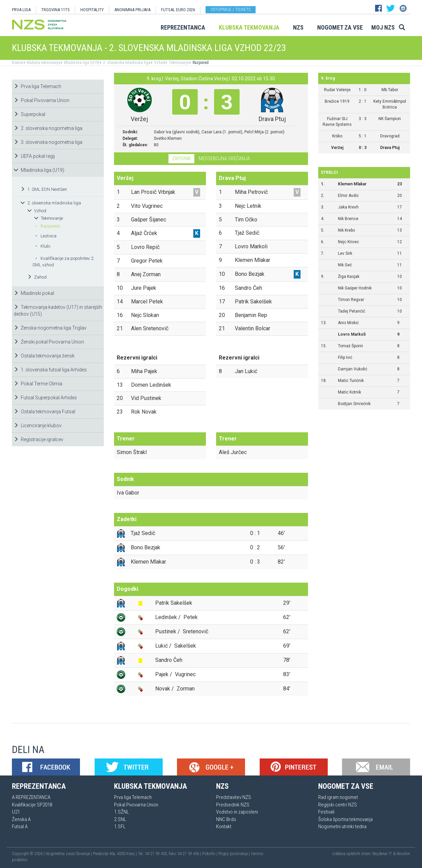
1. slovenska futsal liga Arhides (50, 370)
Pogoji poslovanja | (235, 854)
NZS (298, 27)
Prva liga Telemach (37, 86)
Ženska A (21, 819)
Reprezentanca (183, 27)
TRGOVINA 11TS (55, 10)
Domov (18, 63)
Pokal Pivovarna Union (42, 100)
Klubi (43, 246)
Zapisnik (181, 158)
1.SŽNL (121, 812)
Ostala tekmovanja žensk (44, 356)
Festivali (326, 812)
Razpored (200, 63)
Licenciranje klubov (38, 425)
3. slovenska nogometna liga (48, 142)
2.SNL (120, 819)
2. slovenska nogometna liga (48, 128)
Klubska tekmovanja (249, 27)
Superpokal (29, 114)
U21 (16, 812)
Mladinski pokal (34, 293)
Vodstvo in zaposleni (237, 812)
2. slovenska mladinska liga (126, 63)
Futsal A (20, 827)
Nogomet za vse (340, 27)
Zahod (37, 277)
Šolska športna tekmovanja (345, 819)
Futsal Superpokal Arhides (45, 398)
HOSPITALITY (92, 10)
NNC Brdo (226, 819)
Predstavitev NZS (234, 797)
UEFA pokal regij (34, 156)
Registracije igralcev (38, 439)
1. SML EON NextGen (44, 189)
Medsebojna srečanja (224, 158)
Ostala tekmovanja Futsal (44, 412)
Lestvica (46, 236)
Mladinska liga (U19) (81, 63)
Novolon (403, 854)
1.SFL (120, 827)
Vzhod (159, 63)
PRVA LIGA (21, 10)
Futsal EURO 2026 (178, 10)
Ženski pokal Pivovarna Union (49, 342)
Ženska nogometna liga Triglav (50, 328)
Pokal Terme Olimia (38, 384)
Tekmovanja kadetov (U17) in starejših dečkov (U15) (58, 311)
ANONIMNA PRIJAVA (132, 10)
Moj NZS (383, 27)
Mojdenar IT (382, 854)
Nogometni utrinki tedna (342, 827)
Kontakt (224, 827)
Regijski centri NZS (338, 805)
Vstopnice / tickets (231, 9)
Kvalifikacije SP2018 (32, 805)
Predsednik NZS (233, 805)
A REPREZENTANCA (31, 797)
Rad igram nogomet (338, 797)
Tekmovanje (178, 63)
